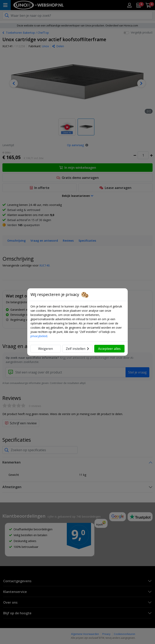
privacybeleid (39, 336)
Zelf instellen (77, 349)
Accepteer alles (109, 349)
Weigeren (46, 349)
